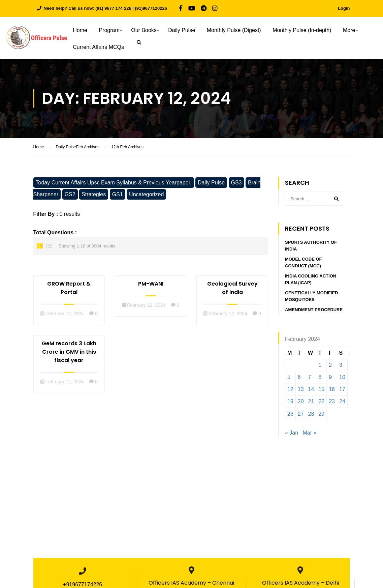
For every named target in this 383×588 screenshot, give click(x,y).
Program (114, 30)
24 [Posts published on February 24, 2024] (342, 402)
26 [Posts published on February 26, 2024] (290, 414)
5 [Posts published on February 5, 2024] (289, 377)
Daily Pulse (186, 30)
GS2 (70, 194)
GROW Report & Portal (69, 288)
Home (85, 30)
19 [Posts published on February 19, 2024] (290, 402)
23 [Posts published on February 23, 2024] (332, 402)
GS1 (118, 194)
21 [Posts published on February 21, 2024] (311, 402)
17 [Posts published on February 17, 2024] (342, 389)
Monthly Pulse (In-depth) (307, 30)
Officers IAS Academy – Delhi (300, 583)
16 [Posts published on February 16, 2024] (332, 389)
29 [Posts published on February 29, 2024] (321, 414)
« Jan (292, 433)
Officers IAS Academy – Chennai (191, 583)
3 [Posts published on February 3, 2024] (341, 365)
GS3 (236, 183)
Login (344, 8)
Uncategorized (146, 194)
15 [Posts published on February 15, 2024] (321, 389)
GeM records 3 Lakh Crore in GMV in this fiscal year (69, 352)
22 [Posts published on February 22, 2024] (321, 402)
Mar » (310, 433)
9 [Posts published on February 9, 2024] (330, 377)
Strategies (94, 194)
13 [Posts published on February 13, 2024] (301, 389)
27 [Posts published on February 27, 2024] (301, 414)
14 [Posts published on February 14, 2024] (311, 389)
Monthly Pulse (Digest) (238, 30)
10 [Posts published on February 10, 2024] (342, 377)
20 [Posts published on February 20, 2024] (301, 402)
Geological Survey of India (232, 288)
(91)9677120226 (151, 8)
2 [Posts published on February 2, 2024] (330, 365)
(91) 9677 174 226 (113, 8)
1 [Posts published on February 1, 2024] (320, 365)
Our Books (149, 30)
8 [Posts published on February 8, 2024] (320, 377)
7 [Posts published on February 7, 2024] (310, 377)
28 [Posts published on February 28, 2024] (311, 414)
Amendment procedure (314, 310)
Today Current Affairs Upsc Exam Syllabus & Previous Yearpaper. (114, 183)
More (354, 30)
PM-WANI (151, 284)
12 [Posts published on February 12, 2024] (290, 389)
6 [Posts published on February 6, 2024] (299, 377)
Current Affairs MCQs (103, 47)
